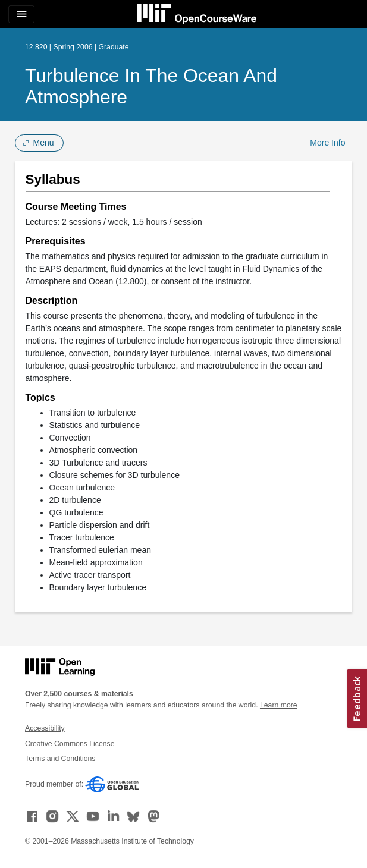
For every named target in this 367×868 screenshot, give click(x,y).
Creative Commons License (70, 744)
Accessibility (45, 728)
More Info (327, 143)
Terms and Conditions (60, 759)
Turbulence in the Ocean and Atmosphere (151, 86)
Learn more (279, 705)
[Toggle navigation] (21, 14)
